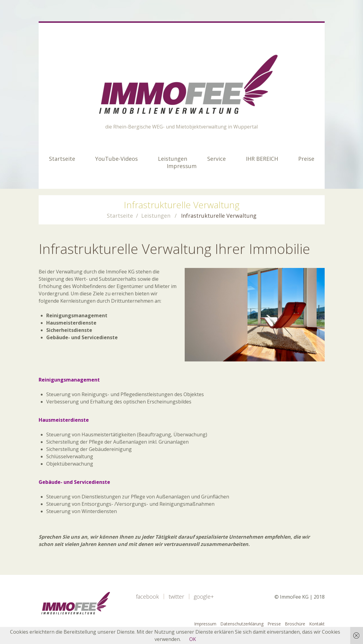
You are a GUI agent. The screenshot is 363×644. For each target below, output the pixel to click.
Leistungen (173, 159)
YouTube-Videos (117, 159)
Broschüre (295, 624)
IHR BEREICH (262, 159)
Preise (306, 159)
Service (216, 159)
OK (193, 639)
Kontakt (317, 624)
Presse (274, 624)
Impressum (182, 166)
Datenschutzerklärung (242, 624)
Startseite (62, 159)
